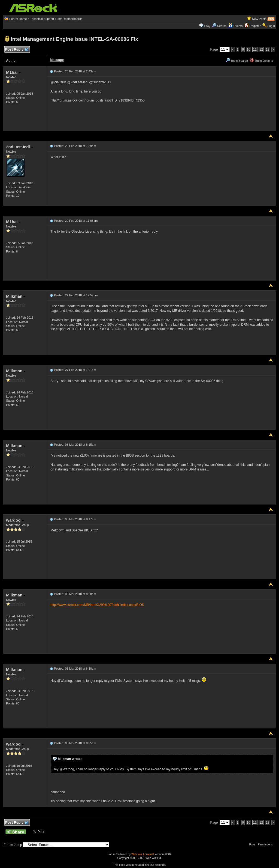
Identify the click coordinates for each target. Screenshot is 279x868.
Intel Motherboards (70, 19)
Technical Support (42, 19)
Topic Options (261, 61)
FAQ (207, 26)
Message (57, 60)
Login (271, 26)
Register (255, 26)
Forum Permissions (262, 844)
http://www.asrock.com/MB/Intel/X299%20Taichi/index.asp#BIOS (97, 605)
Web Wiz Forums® (143, 854)
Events (236, 26)
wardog (15, 520)
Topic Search (237, 61)
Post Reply (16, 50)
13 (267, 50)
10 (248, 50)
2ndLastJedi (19, 147)
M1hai (13, 72)
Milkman (16, 296)
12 (261, 50)
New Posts (259, 19)
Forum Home (18, 19)
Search (222, 26)
